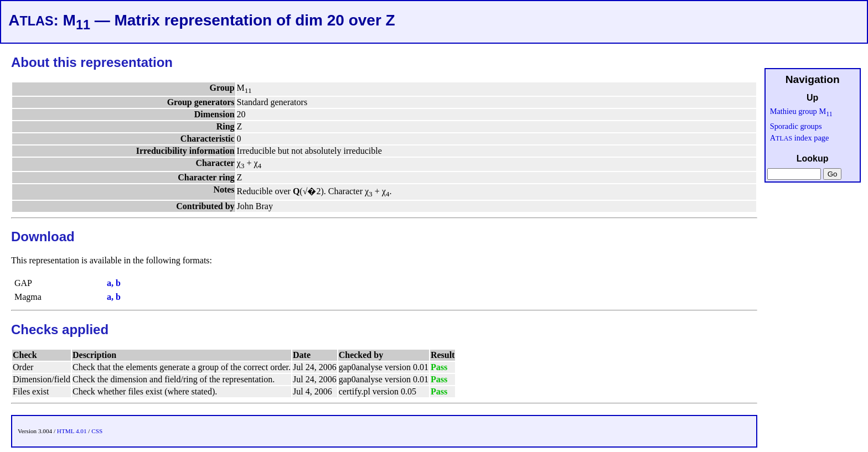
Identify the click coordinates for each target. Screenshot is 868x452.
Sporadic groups (796, 126)
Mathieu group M (801, 111)
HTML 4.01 (72, 431)
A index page (800, 138)
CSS (97, 431)
